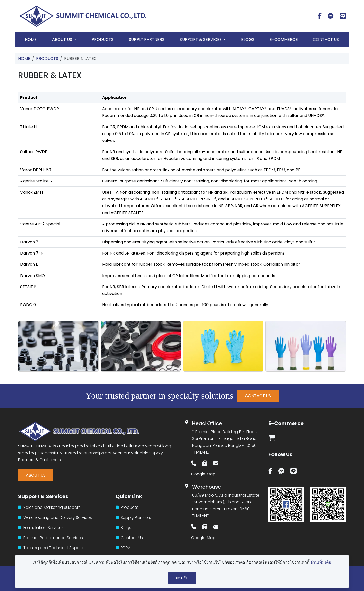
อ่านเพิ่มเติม (321, 562)
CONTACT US (258, 396)
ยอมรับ (182, 578)
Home (31, 40)
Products (103, 40)
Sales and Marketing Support (49, 507)
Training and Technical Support (52, 548)
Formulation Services (41, 528)
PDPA (123, 548)
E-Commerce (284, 40)
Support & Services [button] (201, 40)
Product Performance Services (51, 538)
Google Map (203, 474)
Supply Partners (147, 40)
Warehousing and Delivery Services (55, 518)
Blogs (248, 40)
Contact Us (326, 40)
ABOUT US (36, 475)
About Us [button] (63, 40)
